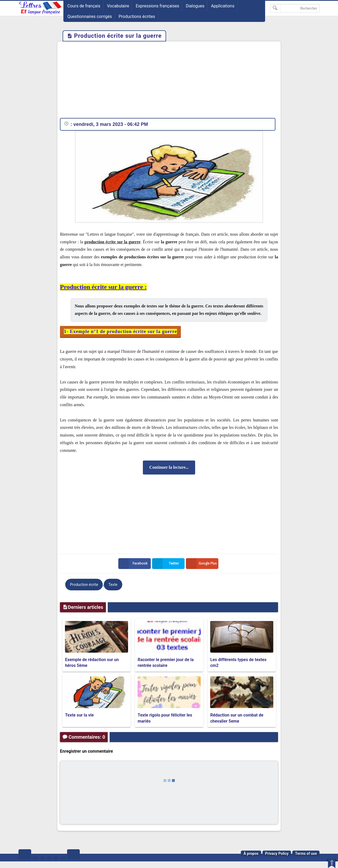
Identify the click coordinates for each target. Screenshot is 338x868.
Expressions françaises (158, 6)
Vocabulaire (118, 6)
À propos (251, 853)
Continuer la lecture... (169, 467)
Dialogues (195, 6)
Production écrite (84, 585)
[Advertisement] (169, 81)
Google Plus (202, 564)
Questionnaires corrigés (90, 16)
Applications (223, 6)
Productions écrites (137, 16)
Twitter (167, 564)
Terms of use (306, 853)
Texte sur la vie (79, 715)
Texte (113, 585)
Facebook (134, 564)
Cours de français (84, 6)
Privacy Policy (277, 853)
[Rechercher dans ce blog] (295, 8)
